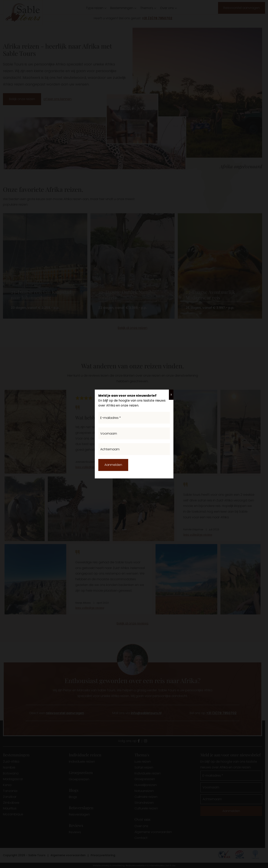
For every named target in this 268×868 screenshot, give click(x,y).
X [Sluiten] (171, 395)
